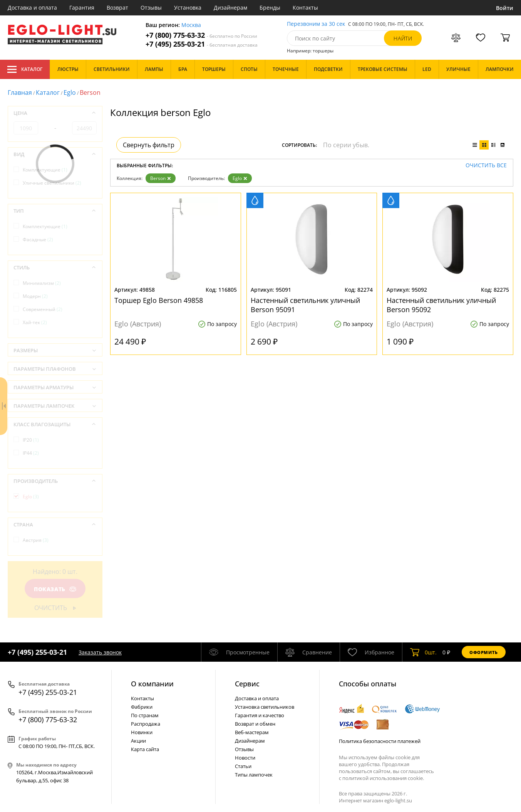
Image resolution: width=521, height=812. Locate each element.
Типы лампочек (254, 775)
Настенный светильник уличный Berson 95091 (305, 305)
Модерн (35, 296)
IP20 (31, 440)
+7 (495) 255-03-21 (202, 44)
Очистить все (486, 166)
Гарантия (82, 8)
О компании (152, 684)
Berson (161, 178)
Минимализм (42, 283)
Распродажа (146, 724)
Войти (505, 8)
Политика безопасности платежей (380, 741)
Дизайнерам (230, 8)
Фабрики (142, 707)
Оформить (484, 652)
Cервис (247, 684)
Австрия (36, 540)
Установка (188, 8)
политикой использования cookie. (383, 778)
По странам (145, 715)
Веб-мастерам (252, 732)
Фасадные (38, 240)
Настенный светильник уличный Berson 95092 (441, 305)
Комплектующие (45, 170)
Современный (43, 309)
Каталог (25, 69)
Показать (55, 589)
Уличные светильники (52, 183)
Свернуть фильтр (149, 145)
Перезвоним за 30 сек (316, 24)
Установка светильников (265, 707)
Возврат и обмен (255, 724)
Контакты (305, 8)
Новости (245, 758)
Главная (20, 92)
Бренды (270, 8)
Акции (138, 741)
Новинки (142, 732)
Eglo (70, 92)
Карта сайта (145, 749)
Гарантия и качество (260, 715)
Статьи (243, 766)
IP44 (31, 453)
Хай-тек (35, 322)
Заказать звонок (100, 652)
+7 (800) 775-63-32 (201, 35)
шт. (423, 652)
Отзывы (151, 8)
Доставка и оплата (32, 8)
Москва (191, 25)
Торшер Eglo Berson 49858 (159, 300)
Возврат (117, 8)
